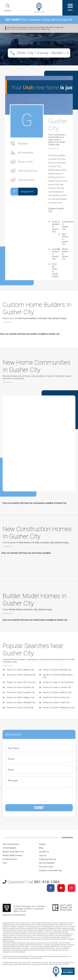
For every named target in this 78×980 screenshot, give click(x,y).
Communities (26, 153)
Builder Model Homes (13, 855)
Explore (42, 844)
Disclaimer (38, 909)
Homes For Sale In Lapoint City (21, 692)
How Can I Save (46, 867)
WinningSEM (19, 915)
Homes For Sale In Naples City (20, 697)
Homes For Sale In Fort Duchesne (58, 682)
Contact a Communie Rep (50, 870)
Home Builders (9, 848)
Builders (23, 144)
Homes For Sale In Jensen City (57, 687)
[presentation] (26, 795)
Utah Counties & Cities (20, 29)
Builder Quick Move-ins (13, 852)
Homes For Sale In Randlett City (21, 703)
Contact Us (44, 852)
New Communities (11, 844)
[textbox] (45, 53)
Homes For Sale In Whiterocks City (59, 708)
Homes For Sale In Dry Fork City (21, 682)
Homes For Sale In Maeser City (57, 692)
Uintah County (35, 29)
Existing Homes (28, 171)
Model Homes (26, 180)
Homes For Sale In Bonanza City (21, 675)
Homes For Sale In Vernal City (20, 708)
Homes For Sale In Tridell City (56, 703)
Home (9, 29)
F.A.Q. (5, 863)
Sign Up (43, 855)
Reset (24, 911)
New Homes (25, 162)
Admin (16, 911)
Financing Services (48, 859)
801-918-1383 (47, 882)
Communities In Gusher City (68, 225)
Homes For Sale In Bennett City (57, 670)
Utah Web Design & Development (7, 908)
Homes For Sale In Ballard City (20, 670)
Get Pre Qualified (47, 863)
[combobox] (39, 53)
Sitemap (40, 906)
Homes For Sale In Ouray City (56, 697)
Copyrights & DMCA (23, 909)
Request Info (22, 192)
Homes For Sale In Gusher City (20, 687)
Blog (41, 848)
